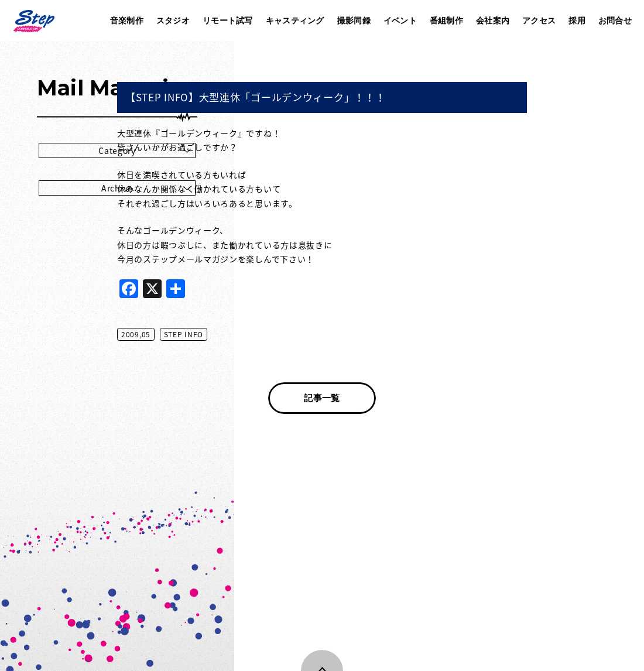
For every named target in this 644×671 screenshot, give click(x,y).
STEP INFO (301, 334)
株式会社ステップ (33, 20)
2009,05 (253, 334)
